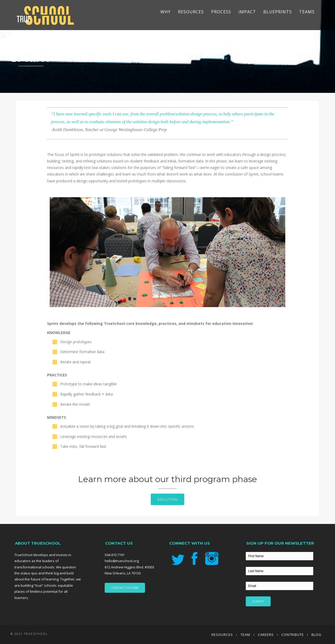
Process (221, 12)
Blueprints (278, 12)
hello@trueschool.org (122, 561)
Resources (191, 12)
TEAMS (307, 12)
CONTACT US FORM (125, 588)
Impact (247, 12)
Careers (266, 635)
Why (166, 12)
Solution (167, 499)
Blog (316, 635)
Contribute (293, 635)
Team (245, 635)
